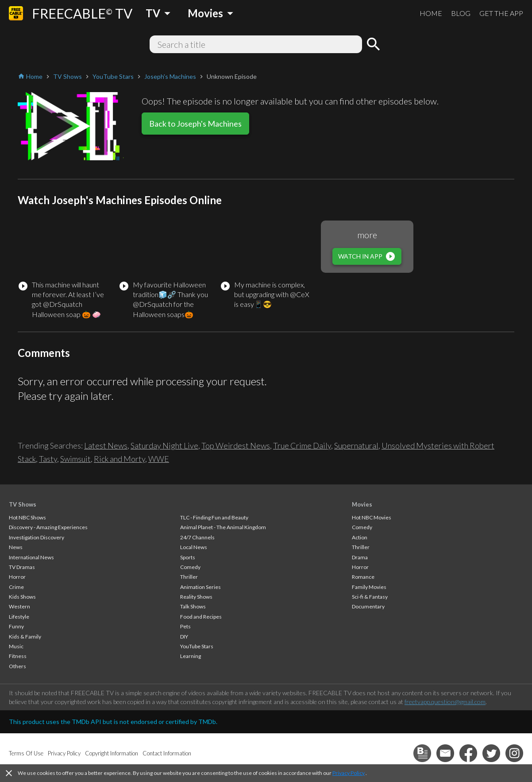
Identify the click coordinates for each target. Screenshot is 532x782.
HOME (431, 13)
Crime (16, 587)
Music (16, 646)
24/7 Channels (197, 537)
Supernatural (356, 445)
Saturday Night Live (164, 445)
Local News (194, 547)
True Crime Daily (302, 445)
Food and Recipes (201, 617)
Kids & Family (25, 637)
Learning (191, 656)
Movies (362, 504)
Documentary (368, 606)
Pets (185, 626)
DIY (184, 637)
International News (31, 557)
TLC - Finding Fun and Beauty (214, 517)
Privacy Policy (349, 773)
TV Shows (23, 504)
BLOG (461, 13)
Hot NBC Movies (372, 517)
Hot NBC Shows (27, 517)
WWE (159, 459)
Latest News (106, 445)
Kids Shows (22, 597)
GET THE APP (501, 13)
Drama (360, 557)
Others (17, 666)
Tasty (48, 459)
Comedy (190, 567)
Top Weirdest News (236, 445)
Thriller (189, 577)
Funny (16, 626)
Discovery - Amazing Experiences (48, 527)
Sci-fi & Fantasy (370, 597)
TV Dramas (22, 567)
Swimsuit (75, 459)
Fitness (18, 656)
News (16, 547)
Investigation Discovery (37, 537)
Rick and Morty (120, 459)
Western (19, 606)
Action (360, 537)
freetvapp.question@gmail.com (445, 702)
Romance (363, 577)
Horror (17, 577)
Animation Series (200, 587)
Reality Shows (196, 597)
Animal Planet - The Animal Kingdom (223, 527)
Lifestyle (19, 617)
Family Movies (369, 587)
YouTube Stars (197, 646)
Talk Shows (193, 606)
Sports (188, 557)
